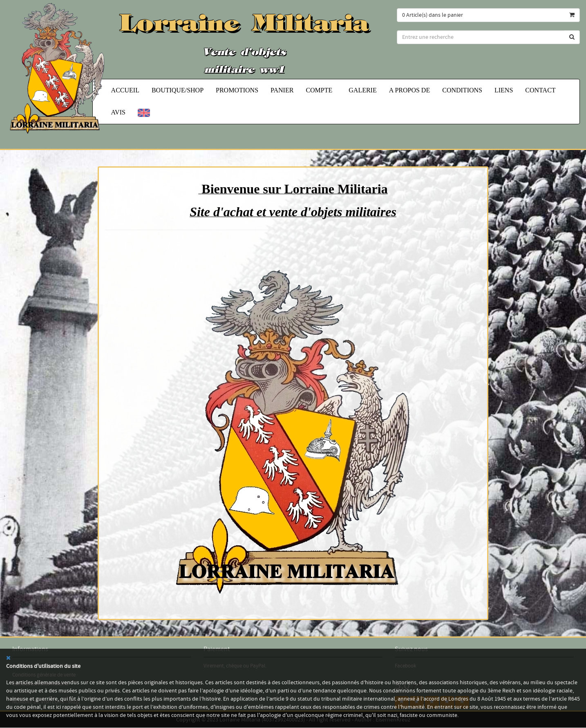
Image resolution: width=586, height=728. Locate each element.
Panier (282, 90)
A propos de (409, 90)
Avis (118, 112)
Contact (540, 90)
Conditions (462, 90)
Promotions (237, 90)
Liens (504, 90)
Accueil (125, 90)
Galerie (362, 90)
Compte (321, 90)
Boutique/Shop (178, 90)
